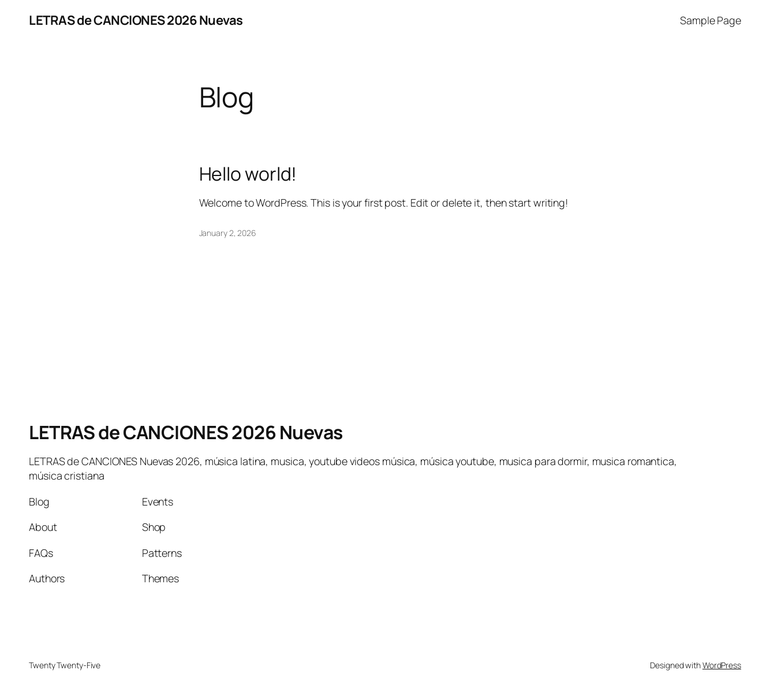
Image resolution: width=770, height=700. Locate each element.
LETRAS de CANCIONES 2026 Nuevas (136, 20)
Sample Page (711, 20)
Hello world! (248, 174)
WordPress (722, 665)
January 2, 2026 (228, 233)
